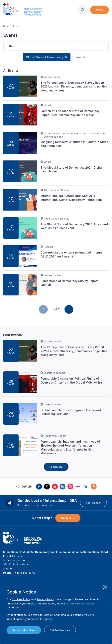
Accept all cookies (24, 630)
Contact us (68, 518)
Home (6, 26)
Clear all (80, 57)
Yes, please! (93, 503)
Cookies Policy (21, 599)
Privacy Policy (45, 599)
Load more (56, 467)
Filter (10, 46)
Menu (100, 10)
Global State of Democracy (45, 57)
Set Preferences (60, 630)
